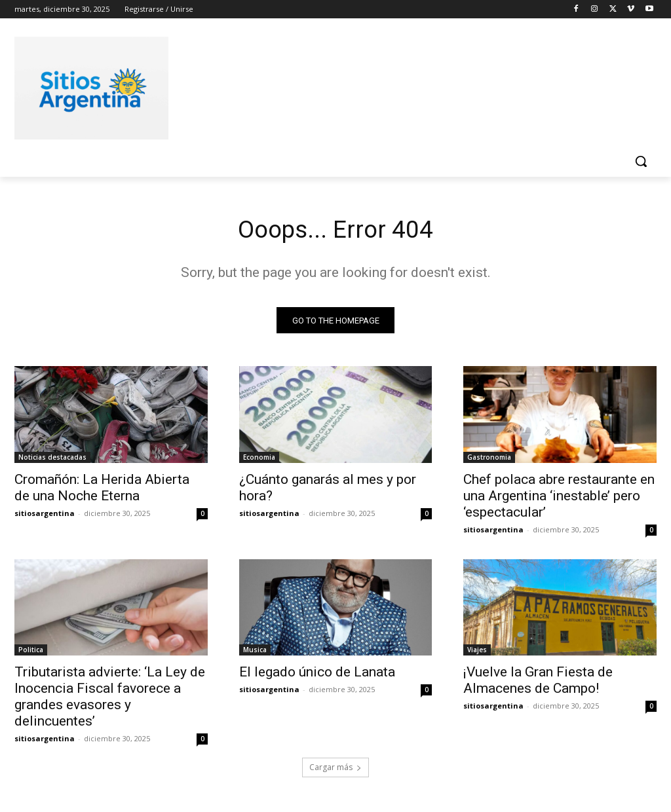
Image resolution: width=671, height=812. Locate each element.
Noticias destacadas (52, 460)
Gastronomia (489, 460)
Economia (259, 460)
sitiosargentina (45, 516)
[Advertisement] (322, 86)
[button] (641, 161)
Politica (31, 653)
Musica (255, 653)
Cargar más (335, 770)
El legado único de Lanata (317, 675)
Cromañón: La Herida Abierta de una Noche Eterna (102, 490)
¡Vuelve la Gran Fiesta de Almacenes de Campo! (538, 683)
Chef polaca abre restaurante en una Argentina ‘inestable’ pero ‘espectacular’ (559, 498)
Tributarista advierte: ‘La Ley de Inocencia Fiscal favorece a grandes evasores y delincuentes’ (110, 700)
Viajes (477, 653)
